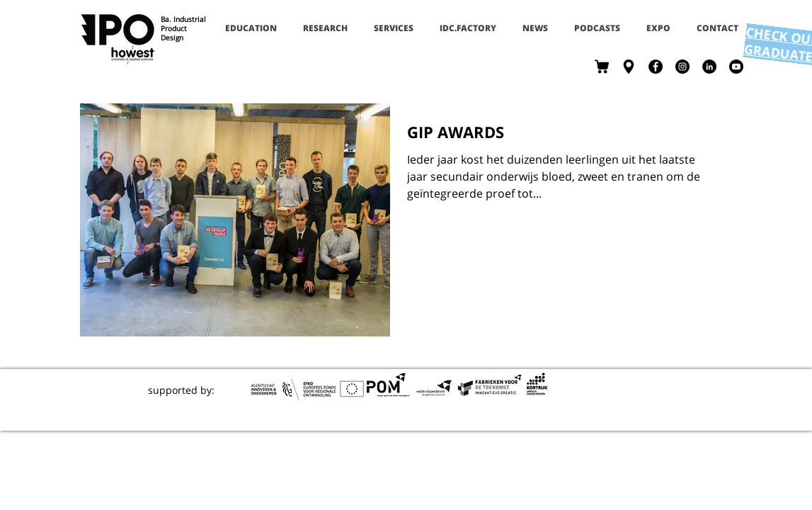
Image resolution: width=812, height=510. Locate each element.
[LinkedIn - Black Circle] (709, 67)
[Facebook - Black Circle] (656, 67)
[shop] (602, 67)
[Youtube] (736, 67)
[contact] (629, 67)
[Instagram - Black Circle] (682, 67)
